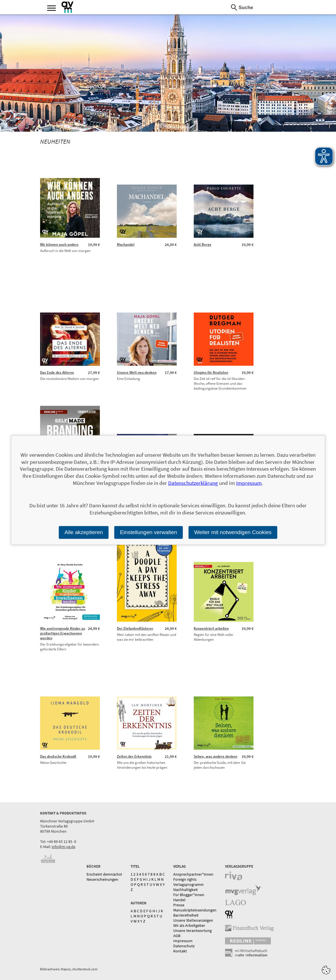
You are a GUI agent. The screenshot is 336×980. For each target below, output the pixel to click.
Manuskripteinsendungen (195, 910)
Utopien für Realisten (211, 372)
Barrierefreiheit (186, 915)
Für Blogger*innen (189, 895)
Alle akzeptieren (84, 532)
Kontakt (180, 951)
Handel (179, 900)
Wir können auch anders (59, 244)
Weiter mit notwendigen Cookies (233, 532)
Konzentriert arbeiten (211, 628)
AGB (177, 936)
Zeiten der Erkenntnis (134, 756)
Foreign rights (185, 879)
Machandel (126, 244)
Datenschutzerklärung (193, 483)
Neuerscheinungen (102, 879)
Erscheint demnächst (104, 874)
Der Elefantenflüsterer (135, 628)
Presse (179, 905)
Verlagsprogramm (188, 884)
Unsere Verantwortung (192, 931)
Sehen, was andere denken (216, 756)
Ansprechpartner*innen (193, 874)
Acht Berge (203, 244)
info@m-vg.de (64, 847)
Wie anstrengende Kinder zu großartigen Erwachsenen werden (63, 633)
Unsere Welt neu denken (137, 372)
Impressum (183, 941)
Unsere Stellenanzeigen (193, 920)
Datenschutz (184, 946)
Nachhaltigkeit (185, 890)
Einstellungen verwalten (149, 532)
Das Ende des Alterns (57, 372)
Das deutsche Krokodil (58, 756)
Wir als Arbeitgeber (189, 925)
